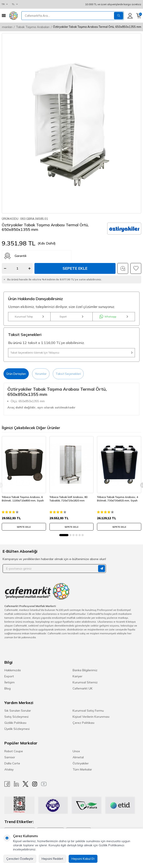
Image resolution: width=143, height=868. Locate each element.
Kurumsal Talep (29, 317)
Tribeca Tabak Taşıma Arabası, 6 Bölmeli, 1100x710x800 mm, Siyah (23, 499)
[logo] (14, 16)
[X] (26, 784)
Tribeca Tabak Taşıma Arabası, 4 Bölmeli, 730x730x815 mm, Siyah (117, 499)
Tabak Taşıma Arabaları (33, 27)
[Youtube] (44, 784)
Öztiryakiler (81, 763)
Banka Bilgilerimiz (85, 670)
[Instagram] (35, 784)
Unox (76, 751)
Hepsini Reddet (52, 859)
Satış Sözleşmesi (16, 717)
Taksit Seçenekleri (68, 374)
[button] (64, 535)
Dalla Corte (12, 763)
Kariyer (77, 676)
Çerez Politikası (83, 723)
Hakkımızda (13, 670)
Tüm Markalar (82, 769)
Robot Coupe (14, 751)
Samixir (10, 757)
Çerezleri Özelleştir (20, 859)
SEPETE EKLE (24, 527)
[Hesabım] (130, 16)
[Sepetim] (139, 16)
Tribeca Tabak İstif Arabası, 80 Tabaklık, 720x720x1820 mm (68, 499)
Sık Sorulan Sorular (18, 711)
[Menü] (4, 16)
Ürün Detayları (16, 374)
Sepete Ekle (75, 268)
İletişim (9, 682)
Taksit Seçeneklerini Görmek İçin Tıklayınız (71, 353)
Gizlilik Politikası (15, 723)
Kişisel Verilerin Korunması (91, 717)
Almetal (78, 757)
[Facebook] (7, 784)
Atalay (9, 769)
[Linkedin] (16, 784)
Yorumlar (41, 374)
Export (71, 317)
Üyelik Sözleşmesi (17, 729)
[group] (71, 123)
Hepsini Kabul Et (83, 859)
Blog (8, 688)
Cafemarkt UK (83, 688)
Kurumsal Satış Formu (88, 711)
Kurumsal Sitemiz (85, 682)
